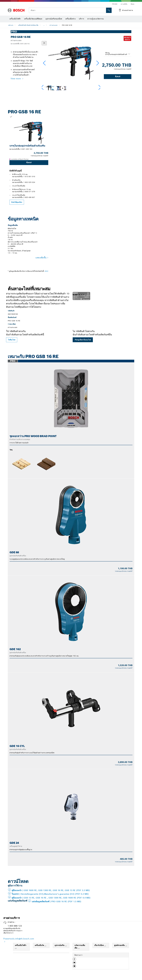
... (44, 25)
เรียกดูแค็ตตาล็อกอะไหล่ (83, 340)
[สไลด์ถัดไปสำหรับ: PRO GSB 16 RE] (138, 160)
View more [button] (16, 79)
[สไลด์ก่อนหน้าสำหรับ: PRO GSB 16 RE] (4, 160)
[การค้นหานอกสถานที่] (109, 10)
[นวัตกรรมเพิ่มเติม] (79, 948)
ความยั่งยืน (124, 4)
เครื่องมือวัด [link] (40, 945)
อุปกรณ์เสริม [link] (60, 945)
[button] (98, 63)
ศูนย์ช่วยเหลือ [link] (120, 945)
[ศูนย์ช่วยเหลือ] (126, 946)
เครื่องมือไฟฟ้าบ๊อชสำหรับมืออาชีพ (28, 25)
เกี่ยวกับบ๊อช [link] (99, 945)
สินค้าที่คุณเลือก (17, 202)
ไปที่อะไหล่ (12, 340)
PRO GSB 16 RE (67, 25)
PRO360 (115, 4)
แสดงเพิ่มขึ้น (41, 258)
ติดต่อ (133, 4)
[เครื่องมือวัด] (45, 946)
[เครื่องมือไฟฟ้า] (16, 948)
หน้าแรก (11, 25)
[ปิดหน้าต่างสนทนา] (44, 43)
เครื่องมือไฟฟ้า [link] (21, 945)
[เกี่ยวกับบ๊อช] (105, 946)
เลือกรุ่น (107, 53)
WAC (47, 271)
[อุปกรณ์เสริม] (66, 946)
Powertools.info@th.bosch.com (19, 939)
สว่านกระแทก (54, 25)
